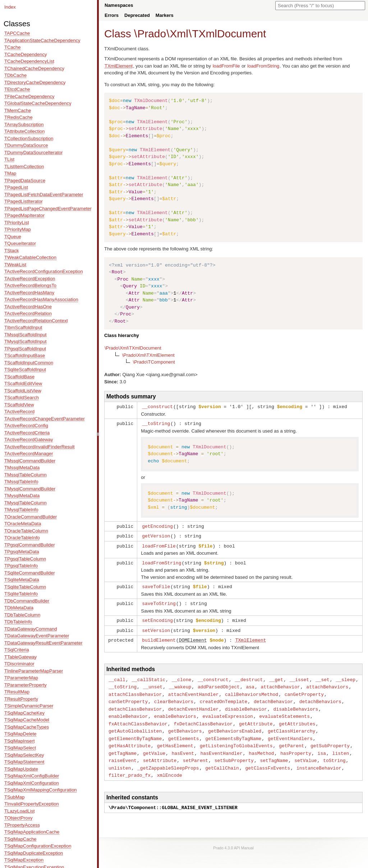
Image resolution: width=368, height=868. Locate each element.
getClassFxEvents (268, 759)
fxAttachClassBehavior (138, 717)
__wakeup (180, 682)
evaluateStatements (284, 710)
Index (10, 7)
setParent (195, 752)
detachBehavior (273, 696)
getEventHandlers (290, 731)
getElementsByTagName (233, 731)
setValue (305, 752)
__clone (182, 675)
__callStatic (148, 675)
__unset (153, 682)
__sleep (346, 675)
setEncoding (157, 617)
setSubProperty (234, 752)
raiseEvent (123, 752)
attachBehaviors (327, 682)
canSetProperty (128, 696)
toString (334, 752)
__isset (300, 675)
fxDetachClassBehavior (203, 717)
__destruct (249, 675)
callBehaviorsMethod (252, 689)
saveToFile (156, 584)
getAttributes (297, 717)
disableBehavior (246, 703)
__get (276, 675)
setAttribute (160, 752)
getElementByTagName (135, 731)
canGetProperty (304, 689)
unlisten (120, 759)
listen (341, 745)
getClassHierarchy (292, 724)
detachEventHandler (193, 703)
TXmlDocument (229, 34)
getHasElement (175, 738)
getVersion (156, 535)
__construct (157, 406)
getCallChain (222, 759)
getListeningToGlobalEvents (236, 738)
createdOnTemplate (224, 696)
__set (323, 675)
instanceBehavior (319, 759)
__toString (156, 423)
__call (117, 675)
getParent (291, 738)
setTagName (274, 752)
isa (322, 745)
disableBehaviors (296, 703)
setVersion (156, 627)
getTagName (123, 745)
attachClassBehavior (135, 689)
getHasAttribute (130, 738)
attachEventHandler (193, 689)
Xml (179, 34)
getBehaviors (185, 724)
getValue (154, 745)
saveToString (159, 601)
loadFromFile (226, 66)
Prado (152, 34)
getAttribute (256, 717)
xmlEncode (170, 766)
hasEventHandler (222, 745)
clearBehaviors (174, 696)
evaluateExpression (227, 710)
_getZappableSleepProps (168, 759)
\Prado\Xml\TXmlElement (148, 355)
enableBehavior (128, 710)
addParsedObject (219, 682)
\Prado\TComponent (154, 362)
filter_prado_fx (130, 766)
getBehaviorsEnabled (235, 724)
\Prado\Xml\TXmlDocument (133, 348)
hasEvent (183, 745)
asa (250, 682)
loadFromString (263, 66)
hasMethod (261, 745)
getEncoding (157, 525)
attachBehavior (280, 682)
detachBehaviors (320, 696)
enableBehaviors (175, 710)
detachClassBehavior (135, 703)
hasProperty (296, 745)
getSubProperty (330, 738)
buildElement (159, 636)
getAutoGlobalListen (135, 724)
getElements (184, 731)
